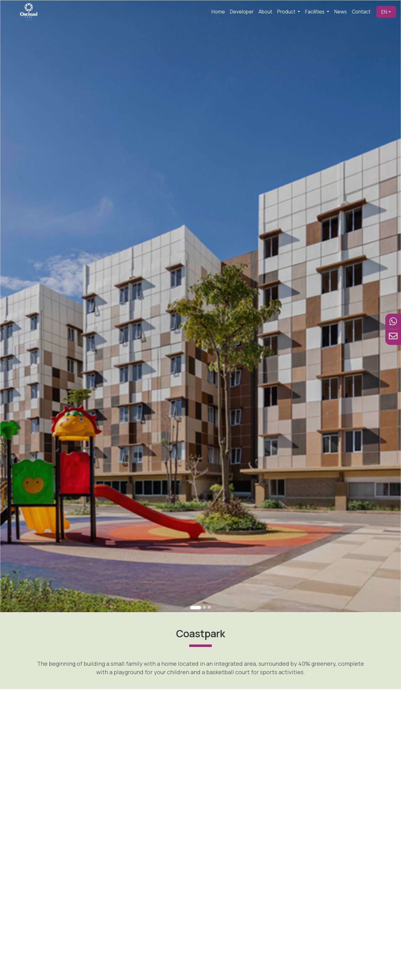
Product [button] (287, 12)
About (265, 12)
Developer (242, 12)
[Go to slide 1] (196, 546)
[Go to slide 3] (207, 546)
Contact (361, 12)
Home (218, 12)
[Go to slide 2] (203, 546)
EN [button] (384, 12)
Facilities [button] (315, 12)
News (341, 12)
